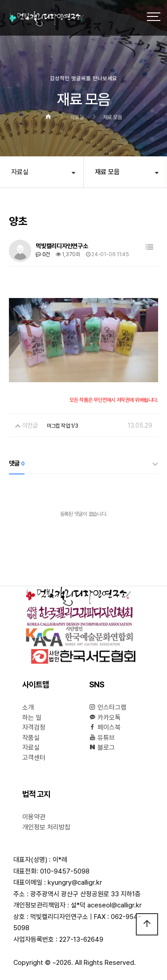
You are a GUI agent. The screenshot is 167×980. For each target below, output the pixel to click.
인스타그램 (108, 707)
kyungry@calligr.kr (75, 882)
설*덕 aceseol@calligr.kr (106, 905)
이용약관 (34, 817)
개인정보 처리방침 (46, 827)
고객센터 (34, 758)
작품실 (31, 738)
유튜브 (102, 738)
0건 (43, 254)
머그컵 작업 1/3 (63, 426)
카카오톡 (105, 718)
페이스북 (105, 727)
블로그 (102, 747)
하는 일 (32, 718)
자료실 (20, 172)
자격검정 (34, 727)
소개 (28, 707)
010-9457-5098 (65, 871)
